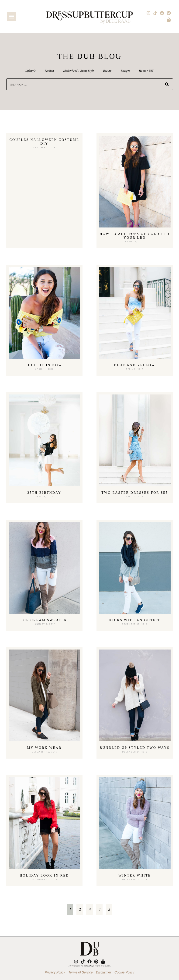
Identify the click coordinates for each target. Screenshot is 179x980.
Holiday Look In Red (44, 875)
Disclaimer (104, 972)
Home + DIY (146, 71)
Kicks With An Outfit (135, 620)
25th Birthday (44, 493)
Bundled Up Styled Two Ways (135, 748)
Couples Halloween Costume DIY (44, 142)
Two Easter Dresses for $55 (135, 493)
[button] (11, 16)
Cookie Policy (124, 972)
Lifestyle (30, 71)
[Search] (167, 84)
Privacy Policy (55, 972)
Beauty (107, 71)
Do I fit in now (44, 365)
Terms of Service (81, 972)
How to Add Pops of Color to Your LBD (135, 236)
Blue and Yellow (135, 365)
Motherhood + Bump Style (78, 71)
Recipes (125, 71)
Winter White (135, 875)
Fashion (49, 71)
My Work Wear (44, 748)
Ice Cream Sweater (44, 620)
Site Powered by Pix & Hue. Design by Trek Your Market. (90, 966)
